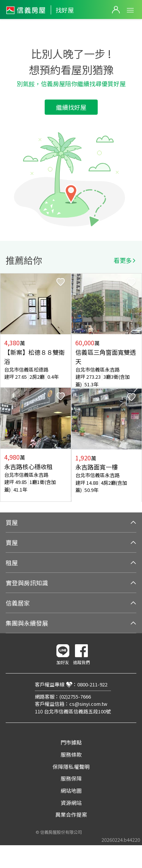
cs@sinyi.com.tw (88, 704)
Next (136, 387)
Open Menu (130, 10)
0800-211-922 (92, 684)
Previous (6, 387)
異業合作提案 (71, 814)
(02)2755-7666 (75, 696)
